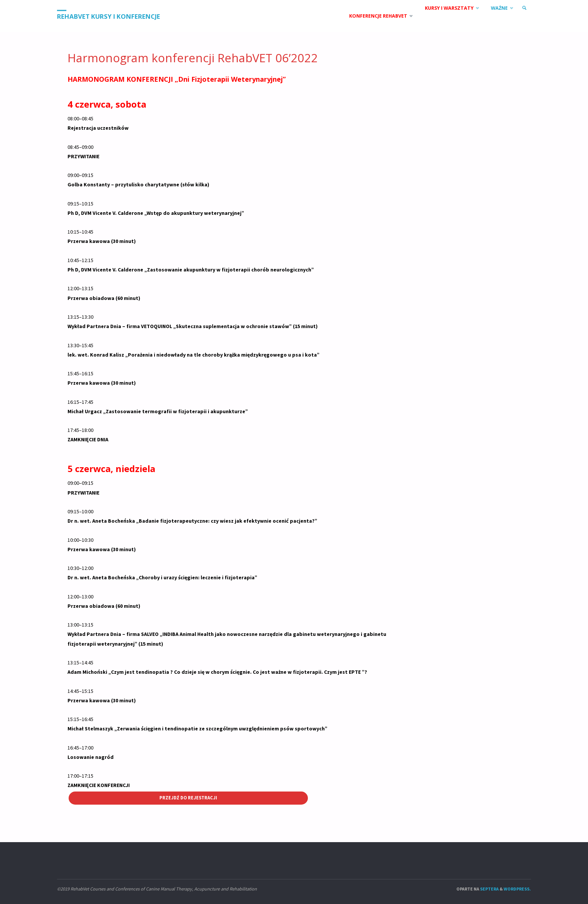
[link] (524, 8)
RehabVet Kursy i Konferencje (109, 16)
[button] (229, 128)
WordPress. (517, 889)
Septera (489, 889)
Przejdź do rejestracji (188, 798)
